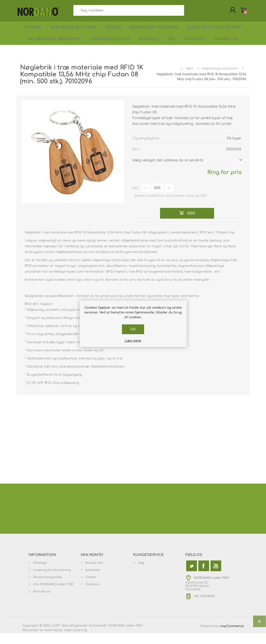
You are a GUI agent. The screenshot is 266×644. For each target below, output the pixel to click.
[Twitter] (192, 577)
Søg (189, 12)
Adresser (93, 581)
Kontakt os (230, 48)
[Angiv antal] (157, 199)
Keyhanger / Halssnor (156, 33)
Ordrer (91, 588)
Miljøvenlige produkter (49, 48)
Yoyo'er (114, 33)
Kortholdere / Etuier (73, 33)
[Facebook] (204, 577)
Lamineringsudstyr (105, 48)
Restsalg (146, 48)
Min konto (196, 48)
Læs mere (133, 341)
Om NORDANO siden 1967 (53, 595)
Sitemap (40, 574)
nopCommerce (232, 637)
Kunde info (94, 574)
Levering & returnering (52, 581)
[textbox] (129, 12)
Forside (32, 33)
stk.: (136, 199)
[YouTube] (216, 577)
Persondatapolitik (48, 588)
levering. (81, 641)
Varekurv (238, 12)
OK (133, 329)
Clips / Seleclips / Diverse (217, 33)
